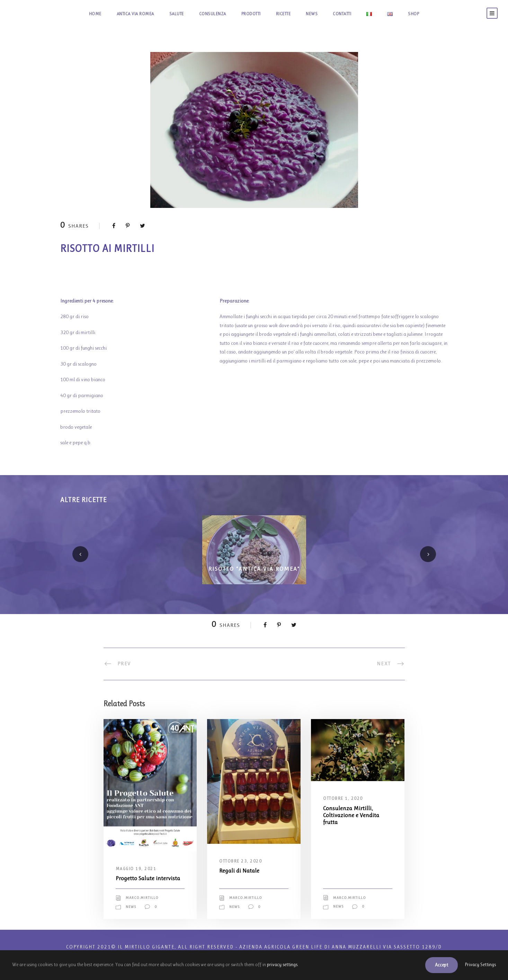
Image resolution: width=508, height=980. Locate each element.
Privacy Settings (479, 965)
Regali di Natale (241, 870)
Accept (436, 965)
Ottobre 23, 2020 (242, 861)
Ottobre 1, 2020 (345, 798)
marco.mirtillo (145, 905)
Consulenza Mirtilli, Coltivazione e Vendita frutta (354, 815)
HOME (75, 14)
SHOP (433, 14)
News (132, 914)
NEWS (324, 14)
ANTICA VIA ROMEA (120, 14)
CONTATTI (358, 14)
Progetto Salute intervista (137, 881)
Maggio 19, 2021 (137, 869)
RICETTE (291, 14)
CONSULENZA (210, 14)
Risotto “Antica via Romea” (254, 568)
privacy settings (313, 964)
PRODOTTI (254, 14)
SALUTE (168, 14)
